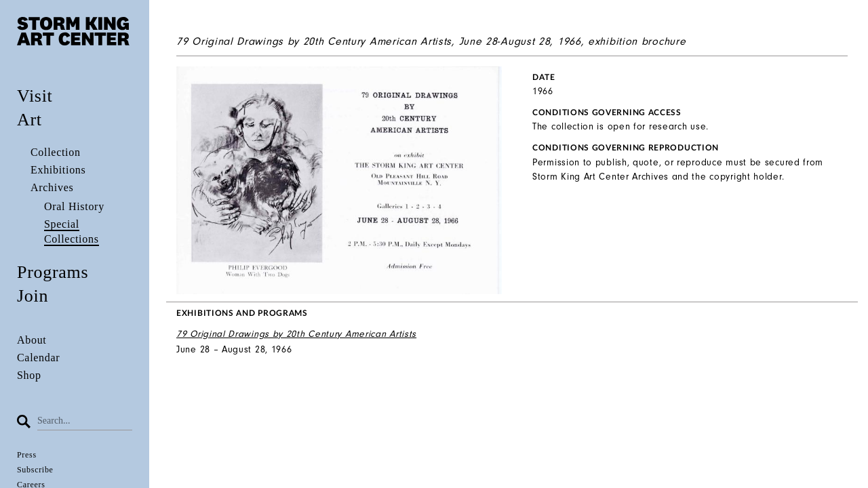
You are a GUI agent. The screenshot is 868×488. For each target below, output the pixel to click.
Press (27, 455)
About (32, 340)
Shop (29, 375)
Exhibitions (58, 170)
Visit (35, 96)
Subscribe (35, 470)
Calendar (38, 358)
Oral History (74, 206)
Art (29, 120)
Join (33, 296)
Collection (56, 152)
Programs (53, 272)
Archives (52, 187)
